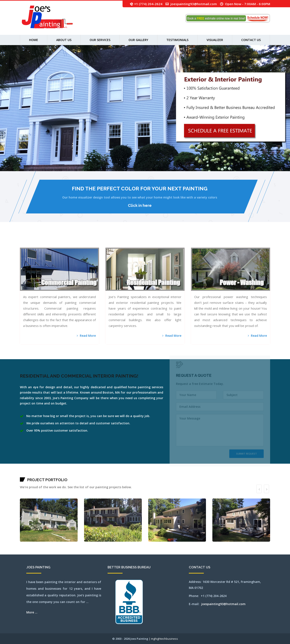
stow (263, 240)
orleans (214, 240)
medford (160, 240)
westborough (34, 245)
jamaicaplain (133, 240)
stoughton (261, 240)
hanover (114, 240)
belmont (43, 240)
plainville (224, 240)
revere (231, 240)
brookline (65, 240)
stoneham (259, 240)
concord (94, 240)
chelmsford (84, 240)
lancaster (136, 240)
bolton (50, 240)
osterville (216, 240)
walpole (21, 245)
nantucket (180, 240)
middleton (170, 240)
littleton (144, 240)
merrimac (167, 240)
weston (42, 245)
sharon (240, 240)
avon (36, 240)
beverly (46, 240)
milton (178, 240)
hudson (131, 240)
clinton (91, 240)
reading (230, 240)
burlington (67, 240)
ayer (37, 240)
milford (172, 240)
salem (235, 240)
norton (208, 240)
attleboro (33, 240)
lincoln (143, 240)
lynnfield (149, 240)
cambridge (69, 240)
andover (26, 240)
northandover (194, 240)
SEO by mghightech (62, 245)
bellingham (41, 240)
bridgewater (60, 240)
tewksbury (266, 240)
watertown (25, 245)
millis (176, 240)
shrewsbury (245, 240)
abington (23, 240)
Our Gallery (138, 40)
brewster (58, 240)
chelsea (86, 240)
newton (189, 240)
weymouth (47, 245)
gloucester (110, 240)
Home (34, 40)
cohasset (92, 240)
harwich (118, 240)
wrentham (58, 245)
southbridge (253, 240)
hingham (122, 240)
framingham (106, 240)
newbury (185, 240)
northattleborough (198, 240)
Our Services (100, 40)
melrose (164, 240)
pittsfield (222, 240)
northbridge (203, 240)
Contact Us (251, 40)
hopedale (127, 240)
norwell (210, 240)
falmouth (103, 240)
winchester (52, 245)
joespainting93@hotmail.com (194, 4)
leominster (138, 240)
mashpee (154, 240)
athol (31, 240)
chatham (82, 240)
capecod (73, 240)
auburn (35, 240)
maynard (156, 240)
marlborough (152, 240)
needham (183, 240)
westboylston (37, 245)
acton (24, 240)
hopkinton (129, 240)
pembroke (220, 240)
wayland (27, 245)
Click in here (140, 205)
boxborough (53, 240)
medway (162, 240)
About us (64, 40)
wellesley (31, 245)
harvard (116, 240)
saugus (238, 240)
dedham (96, 240)
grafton (112, 240)
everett (101, 240)
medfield (158, 240)
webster (29, 245)
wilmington (49, 245)
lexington (141, 240)
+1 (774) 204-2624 (148, 4)
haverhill (120, 240)
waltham (23, 245)
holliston (125, 240)
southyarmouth (256, 240)
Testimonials (177, 40)
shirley (243, 240)
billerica (48, 240)
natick (181, 240)
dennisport (99, 240)
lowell (146, 240)
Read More (86, 336)
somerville (248, 240)
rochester (233, 240)
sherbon (242, 240)
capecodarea (75, 240)
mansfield (21, 240)
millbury (174, 240)
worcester (56, 245)
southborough (251, 240)
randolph (228, 240)
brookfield (63, 240)
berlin (45, 240)
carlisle (77, 240)
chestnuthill (88, 240)
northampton (191, 240)
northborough (201, 240)
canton (71, 240)
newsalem (187, 240)
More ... (32, 612)
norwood (212, 240)
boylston (56, 240)
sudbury (264, 240)
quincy (226, 240)
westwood (44, 245)
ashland (30, 240)
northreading (206, 240)
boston (52, 240)
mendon (165, 240)
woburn (54, 245)
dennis (98, 240)
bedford (39, 240)
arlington (28, 240)
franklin (108, 240)
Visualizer (215, 40)
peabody (218, 240)
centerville (79, 240)
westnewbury (40, 245)
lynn (148, 240)
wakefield (269, 240)
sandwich (237, 240)
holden (123, 240)
